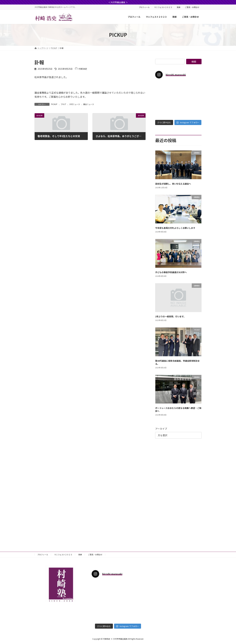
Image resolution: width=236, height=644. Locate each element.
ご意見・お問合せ (192, 7)
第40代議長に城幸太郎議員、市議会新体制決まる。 (177, 362)
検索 (194, 62)
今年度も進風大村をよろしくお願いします (175, 228)
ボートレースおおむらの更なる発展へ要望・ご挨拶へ (178, 409)
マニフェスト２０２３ (163, 7)
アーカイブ (161, 429)
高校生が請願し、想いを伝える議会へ (173, 184)
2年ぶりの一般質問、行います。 (170, 316)
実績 (179, 7)
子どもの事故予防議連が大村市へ (171, 272)
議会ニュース (89, 104)
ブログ (63, 104)
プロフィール (144, 7)
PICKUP (54, 104)
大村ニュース (75, 104)
